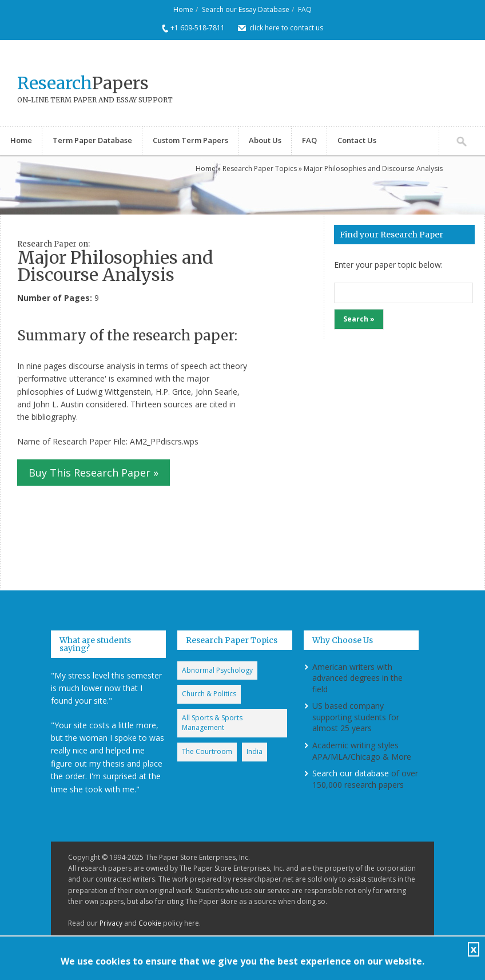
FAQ (305, 9)
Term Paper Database (92, 140)
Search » (359, 319)
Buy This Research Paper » (94, 473)
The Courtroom (207, 751)
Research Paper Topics (260, 168)
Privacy (111, 923)
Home (183, 9)
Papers (83, 83)
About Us (265, 140)
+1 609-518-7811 (198, 28)
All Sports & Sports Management (212, 723)
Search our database (351, 773)
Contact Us (357, 140)
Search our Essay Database (246, 9)
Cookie (150, 923)
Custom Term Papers (190, 140)
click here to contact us (286, 28)
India (255, 751)
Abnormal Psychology (217, 670)
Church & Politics (209, 694)
